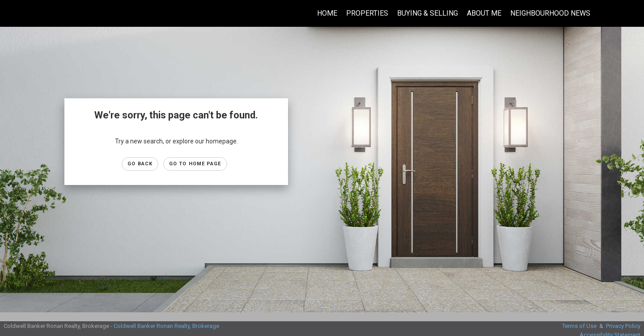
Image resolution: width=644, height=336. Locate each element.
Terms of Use (579, 326)
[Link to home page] (11, 13)
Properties (367, 13)
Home (327, 13)
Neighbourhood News (550, 13)
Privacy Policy (623, 326)
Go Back (140, 164)
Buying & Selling (428, 13)
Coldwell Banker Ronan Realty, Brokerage (166, 326)
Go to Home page (195, 164)
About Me (484, 13)
